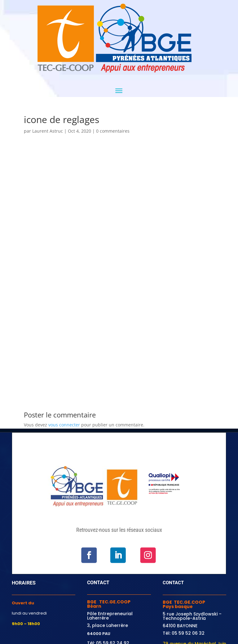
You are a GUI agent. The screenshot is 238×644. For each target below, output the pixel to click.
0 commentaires (113, 131)
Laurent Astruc (48, 131)
